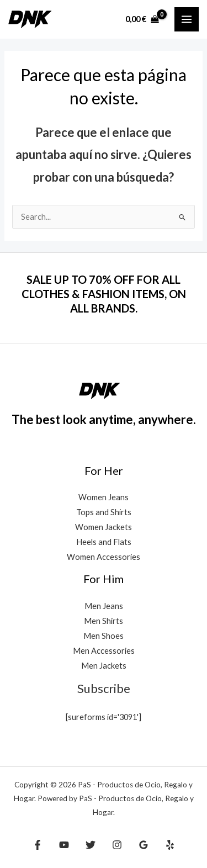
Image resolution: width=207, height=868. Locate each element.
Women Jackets (104, 527)
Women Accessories (104, 557)
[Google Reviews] (144, 845)
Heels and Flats (104, 542)
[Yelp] (170, 845)
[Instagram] (117, 845)
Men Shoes (104, 636)
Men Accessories (104, 651)
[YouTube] (64, 845)
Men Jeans (104, 606)
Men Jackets (104, 666)
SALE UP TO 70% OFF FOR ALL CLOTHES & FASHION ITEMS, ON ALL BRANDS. (104, 294)
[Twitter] (91, 845)
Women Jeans (104, 497)
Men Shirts (104, 621)
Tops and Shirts (104, 512)
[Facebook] (38, 845)
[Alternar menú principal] (187, 19)
